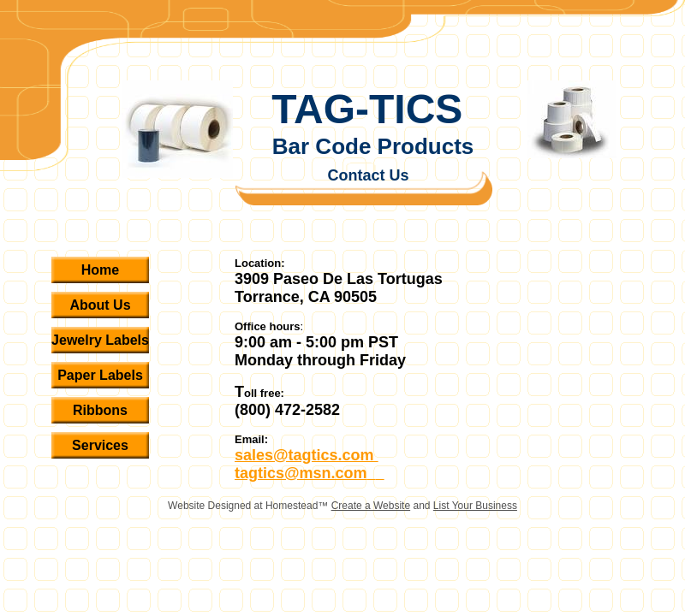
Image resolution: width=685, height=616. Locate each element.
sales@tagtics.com (307, 455)
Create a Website (371, 506)
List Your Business (475, 506)
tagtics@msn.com (301, 473)
